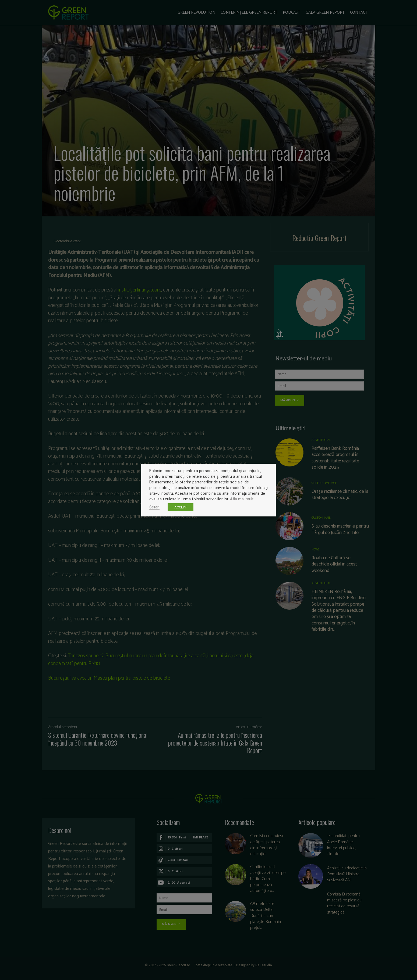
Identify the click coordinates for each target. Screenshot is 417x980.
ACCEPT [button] (181, 507)
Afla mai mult (242, 499)
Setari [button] (154, 507)
